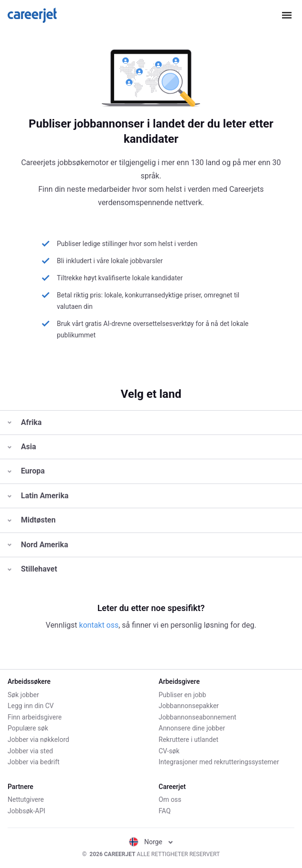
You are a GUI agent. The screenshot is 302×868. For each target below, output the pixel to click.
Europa (26, 471)
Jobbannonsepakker (189, 706)
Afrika (25, 422)
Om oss (170, 799)
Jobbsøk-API (26, 811)
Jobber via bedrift (34, 762)
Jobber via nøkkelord (38, 740)
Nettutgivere (26, 799)
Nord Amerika (38, 545)
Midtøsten (32, 520)
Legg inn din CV (31, 706)
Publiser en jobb (183, 695)
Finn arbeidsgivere (35, 717)
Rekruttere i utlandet (189, 740)
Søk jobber (23, 695)
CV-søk (169, 751)
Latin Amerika (38, 496)
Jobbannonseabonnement (198, 717)
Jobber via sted (30, 751)
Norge (151, 842)
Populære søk (28, 728)
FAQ (165, 811)
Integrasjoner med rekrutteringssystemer (219, 762)
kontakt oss (99, 625)
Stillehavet (32, 569)
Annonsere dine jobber (192, 728)
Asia (22, 447)
